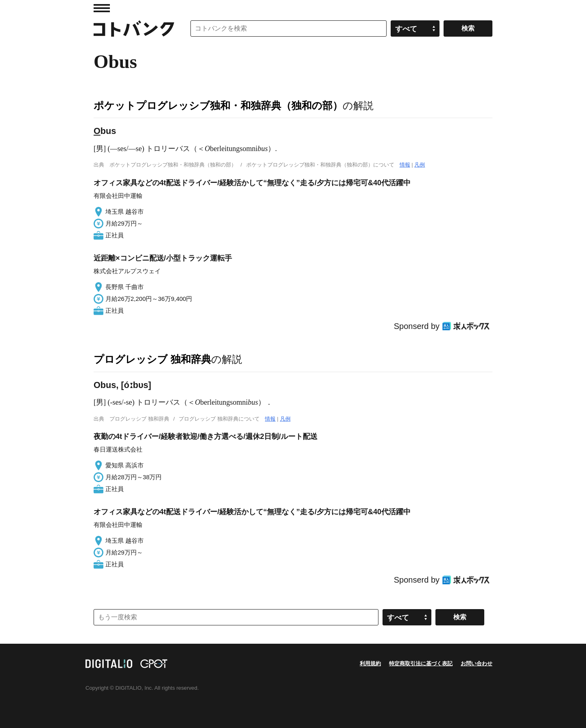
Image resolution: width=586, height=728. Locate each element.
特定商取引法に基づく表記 (421, 663)
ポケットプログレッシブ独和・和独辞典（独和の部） (218, 105)
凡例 (420, 165)
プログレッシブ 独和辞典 (152, 359)
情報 (405, 165)
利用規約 (370, 663)
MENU (102, 8)
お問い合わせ (477, 663)
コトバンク (134, 29)
